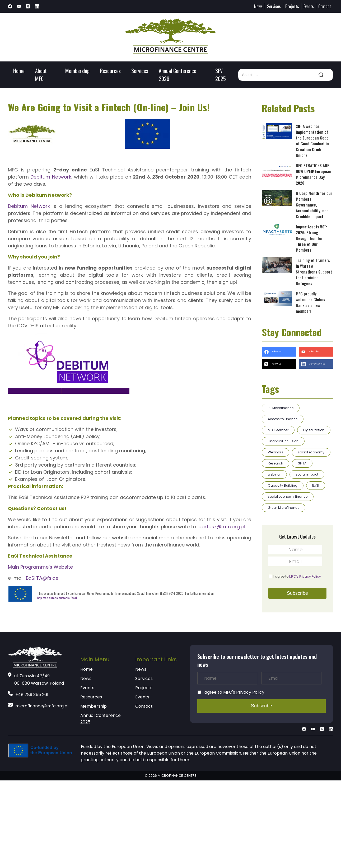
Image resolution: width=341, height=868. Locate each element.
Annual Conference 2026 (177, 75)
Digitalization (314, 430)
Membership (77, 71)
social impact (307, 474)
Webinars (275, 452)
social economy (311, 452)
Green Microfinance (284, 508)
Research (275, 463)
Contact (325, 6)
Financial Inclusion (283, 441)
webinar (274, 474)
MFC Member (278, 430)
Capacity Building (283, 485)
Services (274, 6)
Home (19, 71)
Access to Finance (283, 419)
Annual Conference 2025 (101, 719)
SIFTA (302, 463)
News (258, 6)
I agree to (297, 576)
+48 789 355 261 (32, 695)
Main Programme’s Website (40, 567)
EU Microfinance (281, 408)
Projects (292, 6)
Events (309, 6)
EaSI (316, 485)
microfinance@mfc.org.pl (42, 706)
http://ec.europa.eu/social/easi (57, 598)
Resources (110, 71)
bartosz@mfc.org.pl (222, 527)
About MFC (41, 75)
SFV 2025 (221, 75)
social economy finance (288, 497)
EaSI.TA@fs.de (42, 578)
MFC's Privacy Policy (305, 576)
